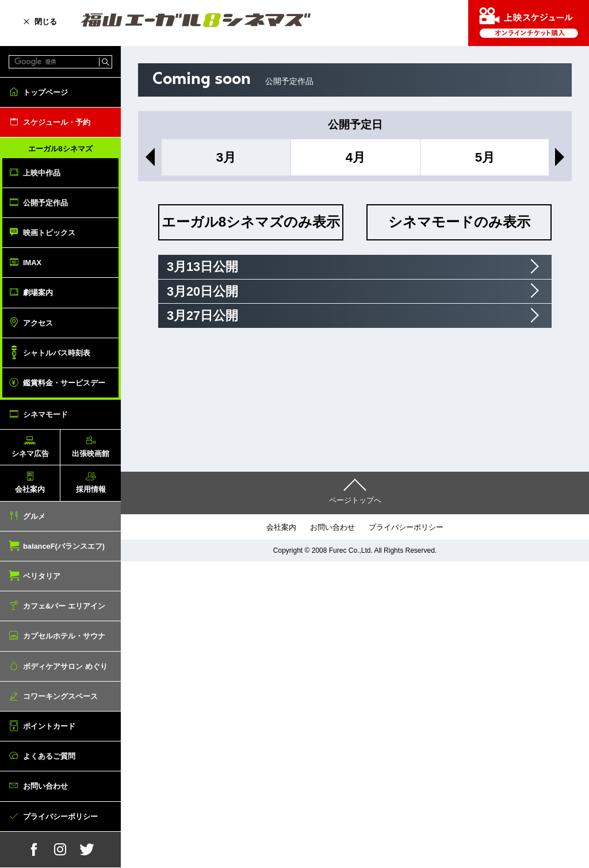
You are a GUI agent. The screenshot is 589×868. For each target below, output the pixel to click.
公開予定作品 (45, 203)
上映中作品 (42, 173)
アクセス (38, 323)
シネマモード (45, 414)
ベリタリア (42, 576)
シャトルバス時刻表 (57, 353)
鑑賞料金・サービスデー (64, 383)
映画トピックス (49, 233)
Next (562, 157)
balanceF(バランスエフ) (64, 546)
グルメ (34, 516)
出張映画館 (91, 454)
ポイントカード (49, 726)
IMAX (32, 263)
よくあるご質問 (49, 756)
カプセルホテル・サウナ (64, 636)
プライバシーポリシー (60, 817)
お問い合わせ (45, 786)
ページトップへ (355, 500)
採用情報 (91, 489)
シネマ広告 (30, 454)
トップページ (45, 92)
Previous (148, 157)
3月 (226, 157)
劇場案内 (38, 292)
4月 (355, 157)
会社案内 (30, 489)
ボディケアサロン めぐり (65, 666)
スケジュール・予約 (57, 122)
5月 (485, 157)
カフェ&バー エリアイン (64, 606)
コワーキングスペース (60, 696)
